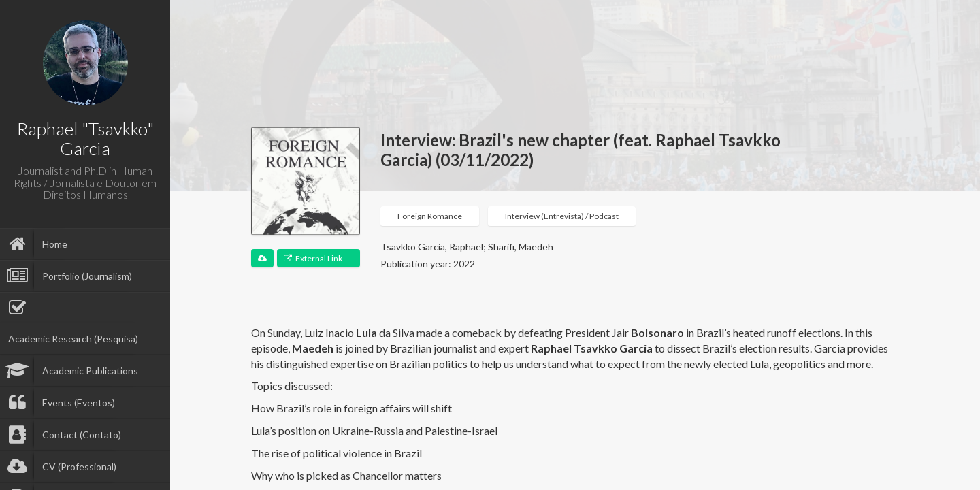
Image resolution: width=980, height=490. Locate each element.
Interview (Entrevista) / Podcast (562, 216)
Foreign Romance (430, 216)
